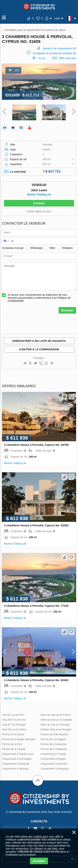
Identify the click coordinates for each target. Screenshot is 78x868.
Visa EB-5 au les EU (14, 720)
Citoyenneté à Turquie (53, 754)
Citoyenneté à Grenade (16, 764)
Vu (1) (42, 58)
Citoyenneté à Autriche (54, 764)
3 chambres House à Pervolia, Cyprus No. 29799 (36, 445)
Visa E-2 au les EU (13, 715)
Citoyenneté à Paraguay (55, 769)
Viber (52, 248)
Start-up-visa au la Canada (56, 720)
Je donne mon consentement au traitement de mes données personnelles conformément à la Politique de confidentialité (39, 298)
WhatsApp (36, 248)
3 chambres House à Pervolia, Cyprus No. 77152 (36, 606)
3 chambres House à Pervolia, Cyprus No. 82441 (36, 680)
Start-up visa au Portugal (55, 725)
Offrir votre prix (67, 58)
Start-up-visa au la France (56, 715)
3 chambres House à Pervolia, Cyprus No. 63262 (36, 525)
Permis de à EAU (12, 744)
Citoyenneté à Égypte (53, 759)
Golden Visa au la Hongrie (56, 729)
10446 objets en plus (39, 211)
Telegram (67, 248)
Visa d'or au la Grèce (14, 729)
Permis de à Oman (13, 734)
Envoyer (67, 310)
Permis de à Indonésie (54, 744)
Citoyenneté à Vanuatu (15, 769)
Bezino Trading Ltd (39, 194)
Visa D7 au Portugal (14, 725)
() (60, 48)
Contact (39, 203)
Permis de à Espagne (53, 739)
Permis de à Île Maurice (54, 734)
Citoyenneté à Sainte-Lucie (18, 754)
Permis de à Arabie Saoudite (19, 739)
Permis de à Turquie (14, 749)
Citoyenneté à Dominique (17, 759)
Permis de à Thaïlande (54, 749)
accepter (39, 861)
